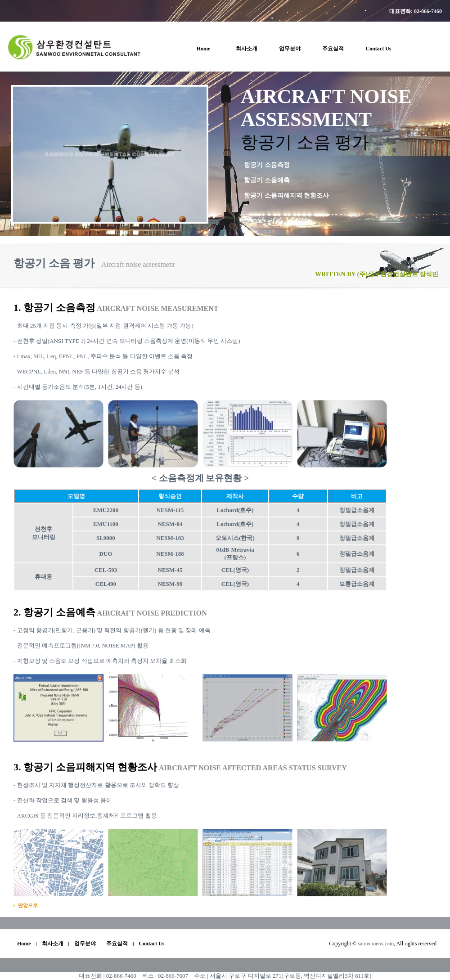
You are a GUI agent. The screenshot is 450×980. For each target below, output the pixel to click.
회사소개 (247, 49)
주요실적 (333, 49)
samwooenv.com (376, 944)
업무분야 (290, 49)
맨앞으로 (28, 905)
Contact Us (379, 49)
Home (204, 49)
